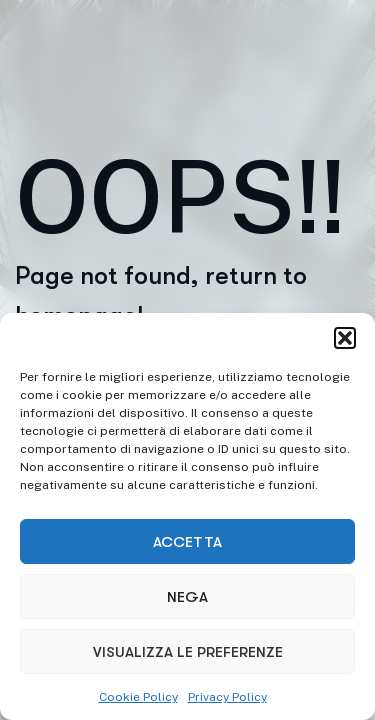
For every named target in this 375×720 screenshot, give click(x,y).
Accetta (187, 542)
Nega (187, 597)
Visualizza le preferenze (188, 652)
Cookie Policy (138, 697)
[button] (345, 338)
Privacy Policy (227, 697)
